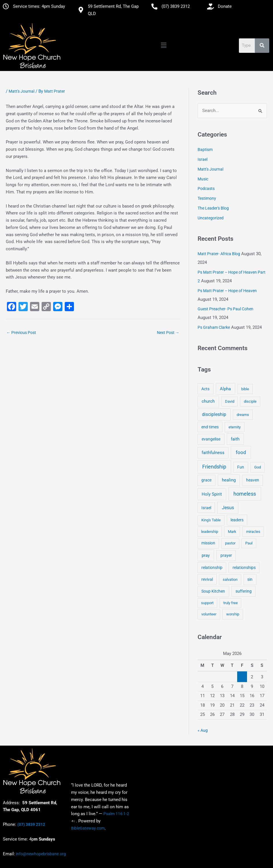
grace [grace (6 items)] (206, 480)
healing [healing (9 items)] (229, 480)
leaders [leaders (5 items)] (237, 520)
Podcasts (206, 188)
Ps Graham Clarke (214, 327)
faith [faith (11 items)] (235, 439)
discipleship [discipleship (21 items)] (214, 414)
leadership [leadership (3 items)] (210, 532)
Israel (203, 159)
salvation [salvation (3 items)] (230, 579)
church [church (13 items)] (208, 401)
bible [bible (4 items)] (245, 389)
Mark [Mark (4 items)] (232, 532)
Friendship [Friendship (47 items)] (214, 467)
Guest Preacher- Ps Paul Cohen (225, 309)
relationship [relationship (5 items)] (212, 568)
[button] (164, 45)
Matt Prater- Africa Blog (219, 254)
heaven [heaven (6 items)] (253, 480)
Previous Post (21, 333)
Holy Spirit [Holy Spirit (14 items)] (212, 494)
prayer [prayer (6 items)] (226, 555)
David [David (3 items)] (230, 401)
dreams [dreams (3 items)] (243, 415)
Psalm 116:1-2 (116, 814)
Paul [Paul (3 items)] (249, 543)
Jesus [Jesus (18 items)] (228, 508)
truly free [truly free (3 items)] (231, 603)
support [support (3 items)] (207, 603)
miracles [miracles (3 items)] (253, 532)
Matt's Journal (22, 91)
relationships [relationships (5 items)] (244, 568)
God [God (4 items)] (258, 467)
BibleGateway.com (88, 828)
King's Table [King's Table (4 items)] (211, 520)
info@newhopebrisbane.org (40, 854)
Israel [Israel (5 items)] (206, 508)
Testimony (207, 198)
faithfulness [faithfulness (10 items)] (213, 453)
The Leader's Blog (213, 208)
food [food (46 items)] (241, 452)
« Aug (203, 730)
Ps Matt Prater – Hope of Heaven (227, 291)
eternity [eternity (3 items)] (235, 427)
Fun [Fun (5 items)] (241, 467)
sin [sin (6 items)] (250, 579)
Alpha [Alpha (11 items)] (225, 389)
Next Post (168, 333)
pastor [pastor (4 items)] (230, 543)
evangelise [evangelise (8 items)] (211, 439)
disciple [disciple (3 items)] (250, 401)
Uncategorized (211, 218)
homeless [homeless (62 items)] (245, 494)
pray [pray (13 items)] (206, 555)
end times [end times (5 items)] (210, 427)
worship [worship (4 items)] (233, 614)
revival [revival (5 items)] (207, 579)
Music (203, 179)
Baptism (205, 150)
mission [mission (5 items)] (208, 543)
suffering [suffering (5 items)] (244, 591)
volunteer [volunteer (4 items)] (209, 614)
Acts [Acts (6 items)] (205, 389)
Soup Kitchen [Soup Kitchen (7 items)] (213, 591)
